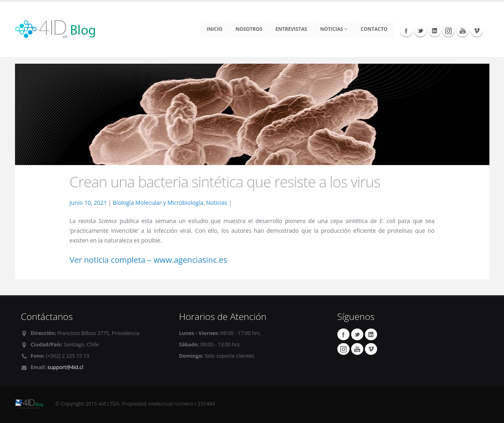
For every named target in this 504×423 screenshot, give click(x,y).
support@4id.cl (65, 367)
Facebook (406, 30)
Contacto (374, 29)
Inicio (215, 29)
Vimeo (477, 30)
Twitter (420, 30)
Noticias (334, 29)
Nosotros (249, 29)
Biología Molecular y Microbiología (158, 203)
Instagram (448, 30)
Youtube (463, 30)
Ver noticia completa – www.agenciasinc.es (149, 260)
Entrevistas (291, 29)
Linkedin (435, 30)
